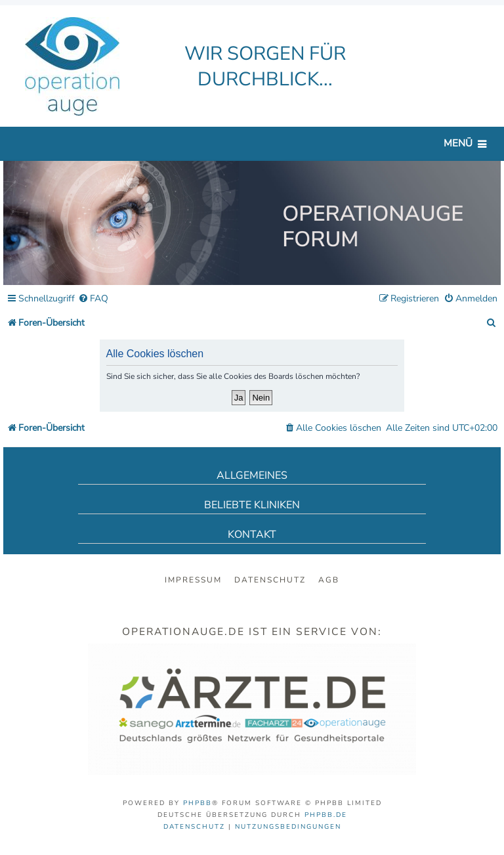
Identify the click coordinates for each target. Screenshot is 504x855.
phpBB (198, 803)
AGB (329, 580)
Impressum (193, 580)
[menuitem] (93, 299)
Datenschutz (270, 580)
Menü (458, 143)
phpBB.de (326, 815)
